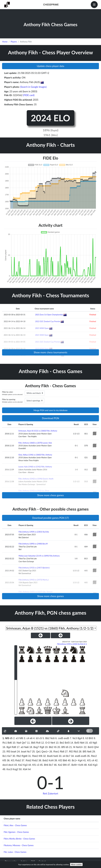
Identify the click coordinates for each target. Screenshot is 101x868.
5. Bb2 (46, 738)
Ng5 (95, 743)
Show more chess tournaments (50, 352)
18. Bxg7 (34, 747)
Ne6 (89, 752)
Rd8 (14, 747)
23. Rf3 (6, 752)
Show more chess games (50, 495)
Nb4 (82, 743)
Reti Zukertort (51, 793)
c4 (93, 760)
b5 (67, 747)
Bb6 (65, 760)
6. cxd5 (59, 738)
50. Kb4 (23, 769)
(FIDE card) (29, 95)
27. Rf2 (69, 752)
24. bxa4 (22, 752)
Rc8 (38, 743)
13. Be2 (60, 743)
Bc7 (68, 756)
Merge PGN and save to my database (50, 410)
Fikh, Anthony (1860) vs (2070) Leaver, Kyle (35, 443)
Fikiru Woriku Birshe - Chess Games (19, 839)
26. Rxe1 (54, 752)
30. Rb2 (17, 756)
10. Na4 (17, 743)
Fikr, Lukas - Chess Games (15, 852)
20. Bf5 (61, 747)
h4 (29, 769)
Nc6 (53, 738)
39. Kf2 (58, 760)
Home (5, 42)
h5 (55, 747)
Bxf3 (67, 743)
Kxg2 (15, 769)
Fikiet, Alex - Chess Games (15, 825)
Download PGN (50, 418)
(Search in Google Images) (33, 87)
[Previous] (33, 721)
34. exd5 (76, 756)
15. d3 (88, 743)
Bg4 (80, 738)
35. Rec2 (92, 756)
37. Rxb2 (26, 760)
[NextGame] (60, 635)
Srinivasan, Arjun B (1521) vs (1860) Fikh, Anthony (38, 431)
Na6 (26, 747)
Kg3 (25, 765)
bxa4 (14, 752)
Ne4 (53, 743)
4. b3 (36, 738)
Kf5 (4, 760)
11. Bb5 (31, 743)
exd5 (67, 738)
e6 (31, 738)
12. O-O (46, 743)
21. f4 (72, 747)
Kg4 (80, 760)
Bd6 (10, 743)
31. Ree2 (33, 756)
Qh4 (96, 747)
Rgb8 (24, 756)
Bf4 (65, 765)
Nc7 (29, 752)
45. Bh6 (44, 765)
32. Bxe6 (48, 756)
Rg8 (42, 747)
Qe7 (24, 743)
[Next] (71, 721)
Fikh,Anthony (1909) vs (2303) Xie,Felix (34, 532)
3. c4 (26, 738)
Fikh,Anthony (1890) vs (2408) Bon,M (33, 544)
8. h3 (85, 738)
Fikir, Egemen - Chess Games (16, 832)
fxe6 (56, 756)
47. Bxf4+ (73, 765)
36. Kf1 (11, 760)
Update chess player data (50, 66)
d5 (11, 738)
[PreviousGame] (41, 635)
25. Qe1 (36, 752)
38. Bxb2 (43, 760)
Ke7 (9, 756)
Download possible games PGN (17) (50, 518)
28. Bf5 (83, 752)
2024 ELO (50, 118)
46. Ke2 (58, 765)
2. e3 (16, 738)
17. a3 (20, 747)
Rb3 (76, 752)
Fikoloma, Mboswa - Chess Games (19, 845)
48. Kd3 (88, 765)
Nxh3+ (79, 747)
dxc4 (11, 765)
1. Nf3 (6, 738)
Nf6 (21, 738)
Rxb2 (18, 760)
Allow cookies (76, 865)
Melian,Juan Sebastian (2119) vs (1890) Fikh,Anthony (39, 556)
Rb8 (62, 752)
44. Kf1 (32, 765)
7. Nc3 (73, 738)
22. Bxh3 (88, 747)
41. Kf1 (87, 760)
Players (14, 42)
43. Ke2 (18, 765)
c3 (38, 765)
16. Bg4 (7, 747)
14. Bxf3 (75, 743)
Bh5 (91, 738)
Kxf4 (51, 760)
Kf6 (41, 756)
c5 (41, 738)
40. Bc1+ (73, 760)
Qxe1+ (45, 752)
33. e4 (62, 756)
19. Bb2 (49, 747)
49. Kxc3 (7, 769)
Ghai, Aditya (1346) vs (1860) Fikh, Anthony (35, 455)
